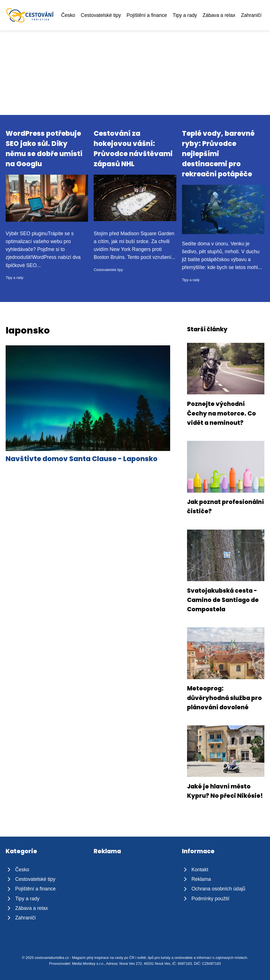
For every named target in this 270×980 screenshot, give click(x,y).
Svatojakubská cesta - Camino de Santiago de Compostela (223, 600)
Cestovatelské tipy (101, 15)
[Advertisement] (135, 73)
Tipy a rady (185, 15)
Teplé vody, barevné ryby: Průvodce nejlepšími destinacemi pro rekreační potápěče (218, 154)
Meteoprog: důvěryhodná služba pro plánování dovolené (224, 698)
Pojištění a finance (147, 15)
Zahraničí (251, 15)
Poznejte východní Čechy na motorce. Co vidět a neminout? (221, 413)
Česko (68, 15)
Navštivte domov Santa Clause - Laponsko (82, 459)
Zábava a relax (219, 15)
